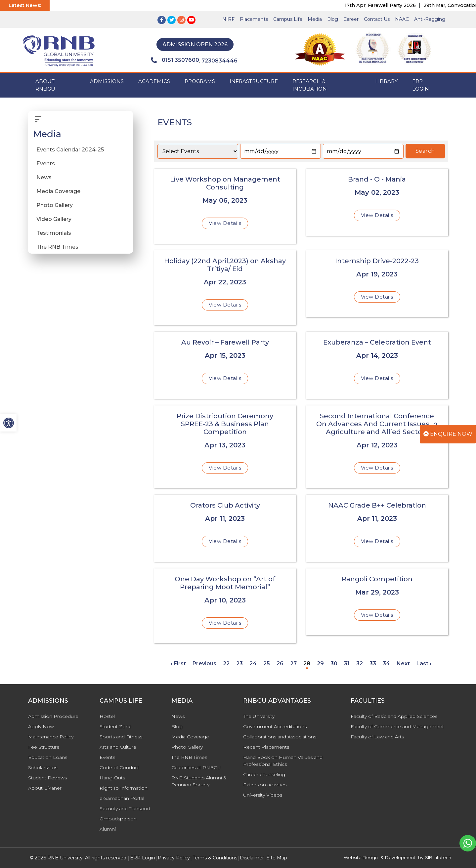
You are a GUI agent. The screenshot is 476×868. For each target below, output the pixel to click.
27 (293, 663)
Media (315, 19)
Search (425, 151)
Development (400, 857)
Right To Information (124, 788)
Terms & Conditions (215, 858)
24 (253, 663)
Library (386, 81)
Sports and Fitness (121, 737)
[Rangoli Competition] (377, 602)
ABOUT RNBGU (45, 85)
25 (267, 663)
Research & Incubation (310, 85)
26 (280, 663)
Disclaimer (252, 858)
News (44, 177)
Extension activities (265, 785)
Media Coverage (58, 191)
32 (360, 663)
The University (259, 716)
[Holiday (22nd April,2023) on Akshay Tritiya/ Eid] (225, 288)
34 (386, 663)
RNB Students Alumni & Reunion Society (199, 781)
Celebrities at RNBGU (196, 767)
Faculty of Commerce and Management (397, 726)
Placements (254, 19)
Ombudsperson (118, 819)
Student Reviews (47, 778)
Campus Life (288, 19)
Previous (204, 663)
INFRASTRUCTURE (254, 81)
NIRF (228, 19)
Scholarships (43, 767)
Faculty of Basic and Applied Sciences (394, 716)
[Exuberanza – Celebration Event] (377, 365)
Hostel (107, 716)
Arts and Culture (118, 747)
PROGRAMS (200, 81)
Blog (333, 19)
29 (320, 663)
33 (373, 663)
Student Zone (116, 726)
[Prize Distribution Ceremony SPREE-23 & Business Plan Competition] (225, 447)
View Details (225, 223)
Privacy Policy (174, 858)
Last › (424, 663)
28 (307, 663)
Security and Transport (125, 808)
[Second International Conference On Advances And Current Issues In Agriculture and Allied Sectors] (377, 447)
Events (46, 164)
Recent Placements (266, 747)
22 (226, 663)
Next (403, 663)
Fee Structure (44, 747)
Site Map (277, 858)
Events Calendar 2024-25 (70, 150)
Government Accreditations (275, 726)
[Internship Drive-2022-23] (377, 284)
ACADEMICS (154, 81)
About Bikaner (45, 788)
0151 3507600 (175, 60)
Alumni (108, 829)
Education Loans (48, 757)
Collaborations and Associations (280, 737)
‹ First (178, 663)
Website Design (361, 857)
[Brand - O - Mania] (377, 202)
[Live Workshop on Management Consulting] (225, 206)
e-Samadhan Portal (122, 798)
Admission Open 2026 (195, 44)
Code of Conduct (119, 767)
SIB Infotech (438, 857)
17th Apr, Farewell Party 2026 (388, 5)
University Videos (263, 795)
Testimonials (54, 233)
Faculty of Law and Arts (377, 737)
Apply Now (41, 726)
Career (351, 19)
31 (347, 663)
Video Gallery (54, 219)
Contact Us (377, 19)
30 (334, 663)
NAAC (402, 19)
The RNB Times (57, 247)
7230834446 (219, 61)
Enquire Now (448, 434)
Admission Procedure (53, 716)
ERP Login (421, 85)
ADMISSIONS (107, 81)
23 (239, 663)
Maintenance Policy (51, 737)
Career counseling (264, 774)
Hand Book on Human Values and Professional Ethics (283, 761)
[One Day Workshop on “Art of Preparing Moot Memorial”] (225, 606)
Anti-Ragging (430, 19)
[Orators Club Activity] (225, 528)
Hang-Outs (112, 778)
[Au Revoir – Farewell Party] (225, 365)
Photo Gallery (55, 205)
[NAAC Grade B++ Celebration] (377, 528)
